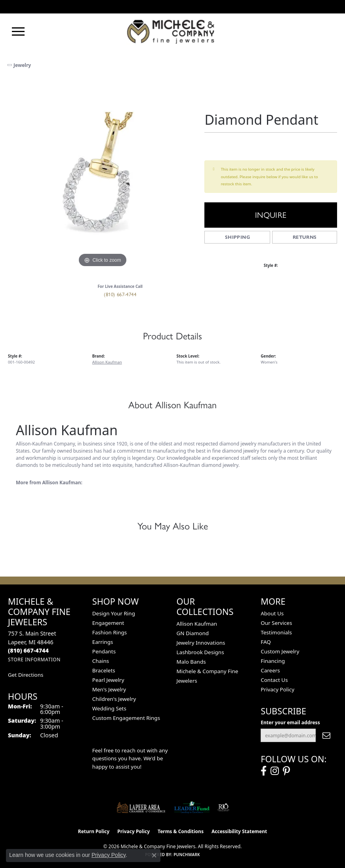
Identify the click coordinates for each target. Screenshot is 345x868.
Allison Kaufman (107, 362)
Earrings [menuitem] (103, 642)
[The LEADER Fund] (192, 807)
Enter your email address (290, 722)
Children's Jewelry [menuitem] (114, 699)
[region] (102, 175)
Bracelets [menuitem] (104, 670)
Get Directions (26, 675)
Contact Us (274, 680)
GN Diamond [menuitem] (193, 633)
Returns (305, 237)
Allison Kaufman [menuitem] (197, 624)
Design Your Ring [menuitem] (114, 613)
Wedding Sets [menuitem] (109, 708)
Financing (273, 661)
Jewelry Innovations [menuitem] (201, 643)
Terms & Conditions (181, 831)
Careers (270, 670)
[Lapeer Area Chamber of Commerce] (141, 807)
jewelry (22, 65)
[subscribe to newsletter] (326, 735)
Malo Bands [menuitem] (191, 662)
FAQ (266, 642)
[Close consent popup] (154, 855)
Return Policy (94, 831)
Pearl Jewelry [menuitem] (108, 680)
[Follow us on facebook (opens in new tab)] (264, 771)
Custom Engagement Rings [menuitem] (126, 718)
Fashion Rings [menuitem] (110, 632)
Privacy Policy (277, 689)
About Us (272, 613)
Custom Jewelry (280, 651)
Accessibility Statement (239, 831)
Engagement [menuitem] (108, 623)
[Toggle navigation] (18, 31)
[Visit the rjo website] (223, 807)
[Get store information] (34, 660)
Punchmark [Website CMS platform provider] (187, 855)
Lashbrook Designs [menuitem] (200, 652)
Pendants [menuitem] (104, 651)
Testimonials (276, 632)
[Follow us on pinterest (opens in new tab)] (286, 771)
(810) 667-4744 (120, 294)
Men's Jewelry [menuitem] (109, 689)
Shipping (237, 237)
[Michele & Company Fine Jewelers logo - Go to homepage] (173, 31)
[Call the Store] (28, 650)
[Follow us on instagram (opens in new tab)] (275, 771)
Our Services (276, 623)
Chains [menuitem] (101, 661)
